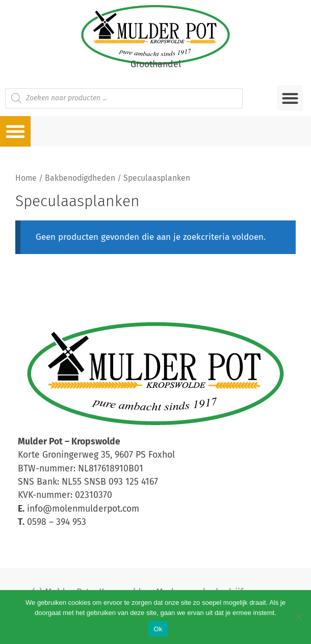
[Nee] (298, 617)
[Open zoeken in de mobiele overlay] (124, 98)
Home (26, 178)
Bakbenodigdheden (80, 178)
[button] (290, 98)
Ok (158, 629)
